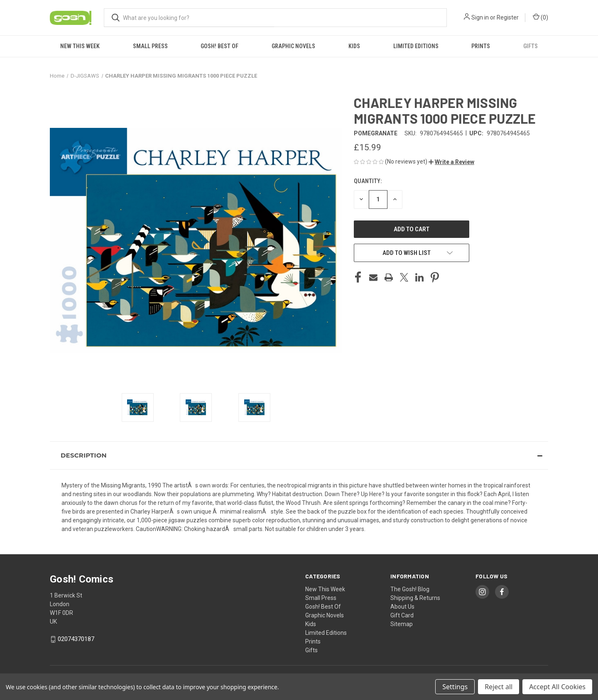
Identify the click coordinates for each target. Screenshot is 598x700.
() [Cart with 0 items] (540, 17)
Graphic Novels (293, 46)
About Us (402, 607)
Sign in (480, 17)
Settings (455, 687)
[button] (451, 162)
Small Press (150, 46)
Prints (481, 46)
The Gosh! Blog (410, 589)
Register (508, 17)
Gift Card (402, 615)
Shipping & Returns (415, 598)
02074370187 (76, 639)
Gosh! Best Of (219, 46)
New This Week (80, 46)
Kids (354, 46)
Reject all (499, 687)
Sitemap (402, 624)
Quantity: (368, 181)
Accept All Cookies (557, 687)
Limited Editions (416, 46)
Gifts (531, 46)
